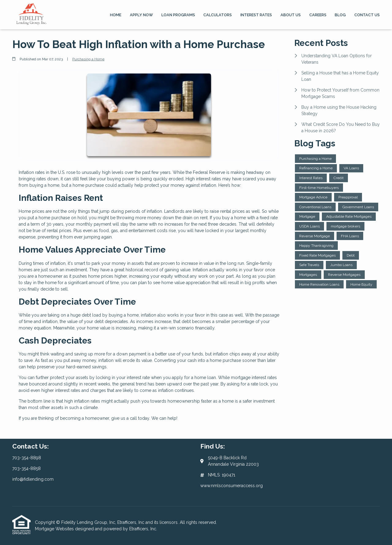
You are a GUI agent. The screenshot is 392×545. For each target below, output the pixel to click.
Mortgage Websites (55, 529)
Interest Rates (256, 15)
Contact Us (367, 15)
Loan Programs (178, 15)
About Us (291, 15)
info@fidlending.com (33, 479)
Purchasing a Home (88, 59)
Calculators (218, 15)
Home (116, 15)
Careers (318, 15)
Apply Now (141, 15)
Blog (340, 15)
